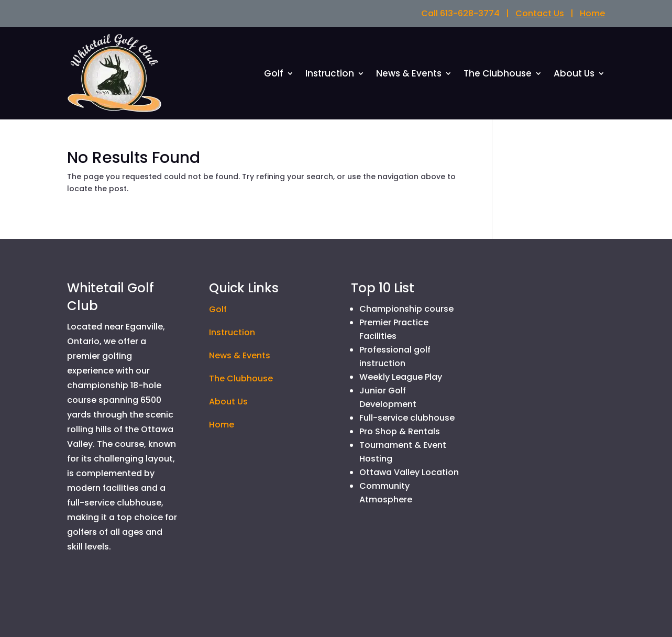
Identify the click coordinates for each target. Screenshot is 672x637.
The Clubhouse (498, 75)
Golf (274, 75)
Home (592, 13)
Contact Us (540, 13)
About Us (574, 75)
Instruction (330, 75)
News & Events (409, 75)
